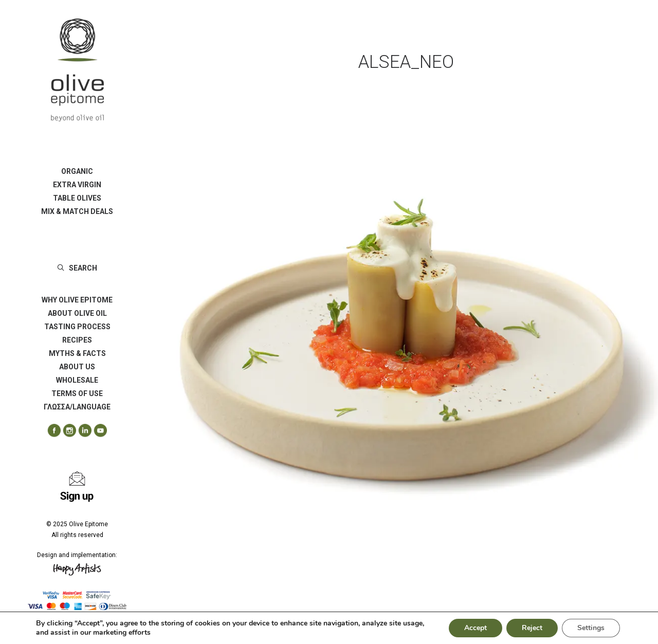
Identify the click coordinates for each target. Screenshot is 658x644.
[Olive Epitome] (77, 70)
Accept (476, 628)
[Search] (77, 268)
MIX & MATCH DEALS (77, 211)
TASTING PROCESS (77, 327)
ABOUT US (77, 367)
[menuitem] (77, 171)
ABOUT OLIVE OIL (77, 313)
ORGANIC (77, 171)
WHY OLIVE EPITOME (77, 300)
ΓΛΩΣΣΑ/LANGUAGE (77, 407)
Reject (532, 628)
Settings (591, 628)
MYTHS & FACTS (77, 353)
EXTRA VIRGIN (77, 185)
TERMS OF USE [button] (77, 393)
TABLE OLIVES (77, 198)
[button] (50, 431)
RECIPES (77, 340)
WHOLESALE (77, 380)
